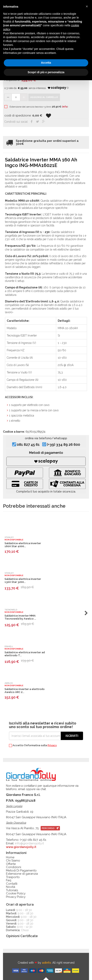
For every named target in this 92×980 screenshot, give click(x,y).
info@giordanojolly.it (29, 843)
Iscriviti (72, 736)
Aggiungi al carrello (44, 97)
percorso (50, 828)
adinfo (46, 963)
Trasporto (13, 877)
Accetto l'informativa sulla (33, 746)
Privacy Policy (16, 897)
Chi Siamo (13, 861)
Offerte (11, 864)
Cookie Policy (16, 894)
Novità (11, 887)
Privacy (52, 745)
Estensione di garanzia (22, 874)
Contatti (12, 884)
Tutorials (12, 890)
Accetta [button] (46, 63)
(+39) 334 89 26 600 (63, 445)
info (65, 107)
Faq (9, 880)
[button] (87, 6)
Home (10, 857)
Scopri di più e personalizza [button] (46, 72)
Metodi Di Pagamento (21, 871)
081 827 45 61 (28, 445)
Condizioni (14, 867)
